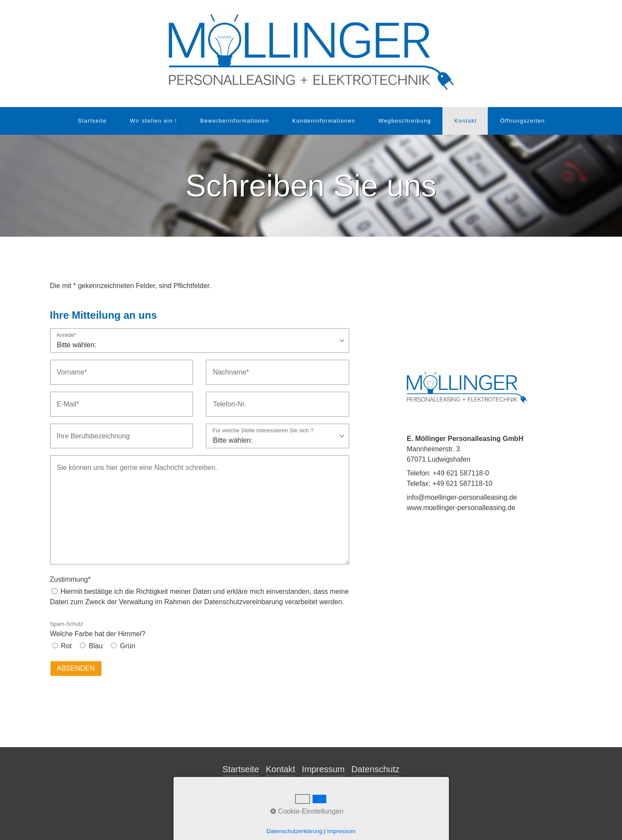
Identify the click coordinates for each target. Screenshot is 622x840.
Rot (66, 646)
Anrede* (66, 335)
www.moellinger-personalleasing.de (461, 508)
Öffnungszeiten (523, 121)
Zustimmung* (70, 579)
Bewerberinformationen (235, 121)
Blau (96, 646)
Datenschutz (376, 769)
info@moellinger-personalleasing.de (462, 497)
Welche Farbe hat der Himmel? (98, 629)
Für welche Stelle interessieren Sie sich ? (263, 431)
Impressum (323, 769)
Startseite (92, 121)
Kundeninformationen (324, 121)
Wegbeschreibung (405, 121)
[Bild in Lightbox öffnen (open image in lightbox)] (467, 388)
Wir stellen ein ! (153, 121)
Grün (128, 646)
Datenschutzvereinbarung (243, 602)
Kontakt (465, 121)
